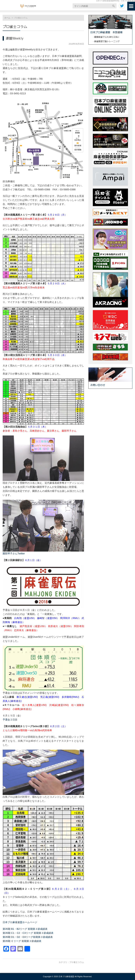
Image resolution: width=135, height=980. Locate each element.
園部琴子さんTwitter (14, 553)
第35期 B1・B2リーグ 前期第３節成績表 (25, 929)
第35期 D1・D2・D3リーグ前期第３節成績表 (28, 937)
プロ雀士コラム (77, 962)
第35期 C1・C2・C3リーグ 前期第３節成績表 (28, 933)
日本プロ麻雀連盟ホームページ (20, 922)
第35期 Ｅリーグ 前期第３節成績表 (22, 941)
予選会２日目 (10, 720)
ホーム (7, 18)
